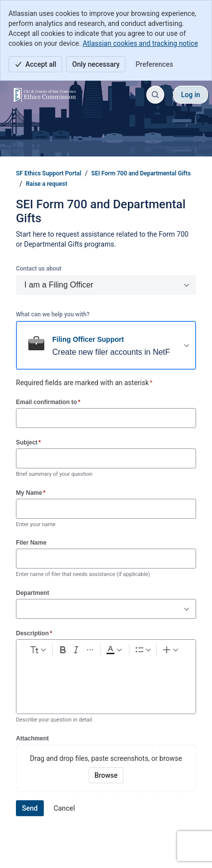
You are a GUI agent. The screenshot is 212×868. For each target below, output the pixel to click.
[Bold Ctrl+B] (63, 650)
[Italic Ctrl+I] (77, 650)
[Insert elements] (171, 650)
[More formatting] (90, 650)
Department (33, 593)
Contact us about (39, 269)
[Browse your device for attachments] (106, 775)
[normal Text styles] (37, 650)
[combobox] (21, 609)
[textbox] (106, 678)
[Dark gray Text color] (114, 650)
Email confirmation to (48, 402)
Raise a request (47, 184)
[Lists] (143, 650)
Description (34, 633)
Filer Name (31, 543)
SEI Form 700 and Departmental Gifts (141, 173)
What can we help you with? (53, 314)
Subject (28, 442)
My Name (31, 493)
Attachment (32, 738)
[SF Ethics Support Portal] (45, 95)
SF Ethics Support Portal (49, 173)
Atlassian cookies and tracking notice (140, 43)
